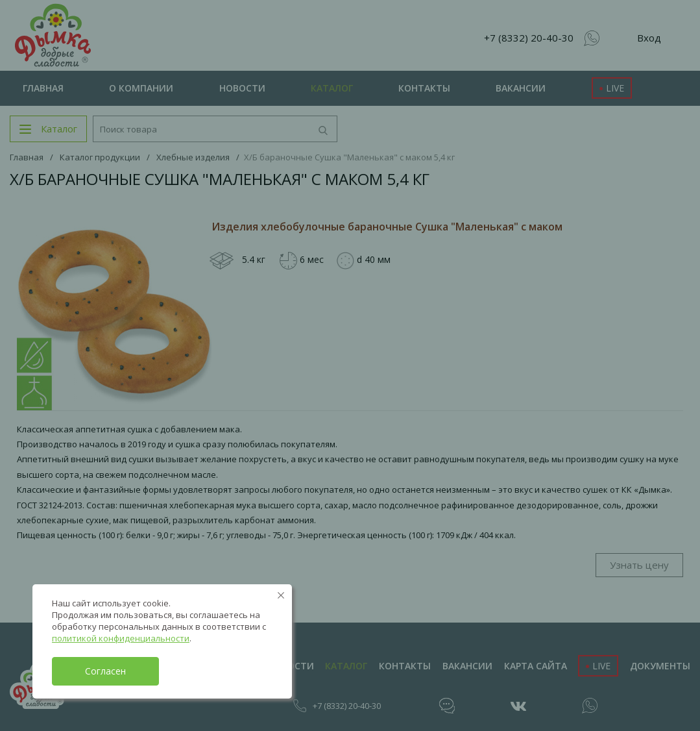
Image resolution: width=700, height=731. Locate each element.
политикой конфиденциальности (121, 638)
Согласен (105, 671)
